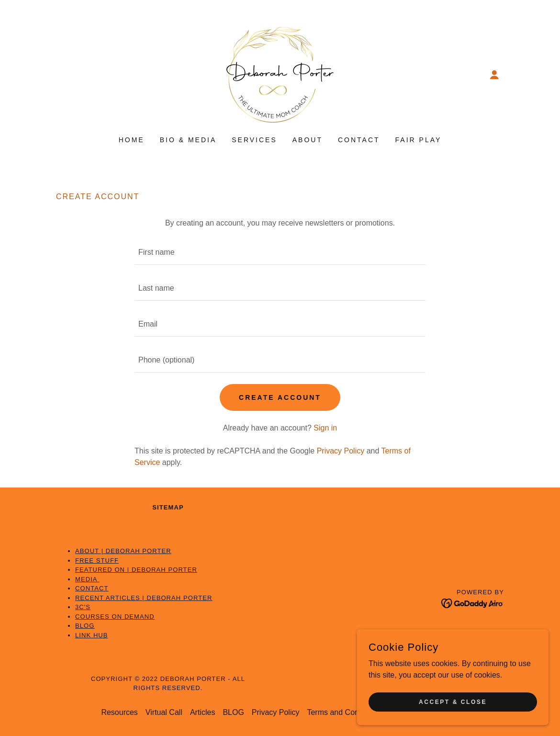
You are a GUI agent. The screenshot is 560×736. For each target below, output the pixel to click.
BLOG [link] (233, 712)
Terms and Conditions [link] (344, 712)
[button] (494, 75)
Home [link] (132, 140)
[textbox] (280, 253)
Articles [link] (202, 712)
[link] (280, 74)
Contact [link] (359, 140)
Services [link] (254, 140)
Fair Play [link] (419, 140)
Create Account (280, 397)
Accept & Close (453, 702)
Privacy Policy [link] (341, 451)
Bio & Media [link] (188, 140)
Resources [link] (119, 712)
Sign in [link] (325, 428)
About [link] (308, 140)
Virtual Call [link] (164, 712)
